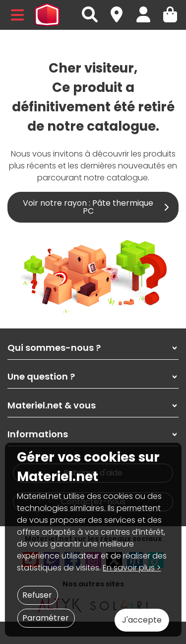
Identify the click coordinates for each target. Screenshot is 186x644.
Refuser (37, 595)
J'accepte (142, 620)
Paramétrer (46, 618)
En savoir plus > (132, 568)
